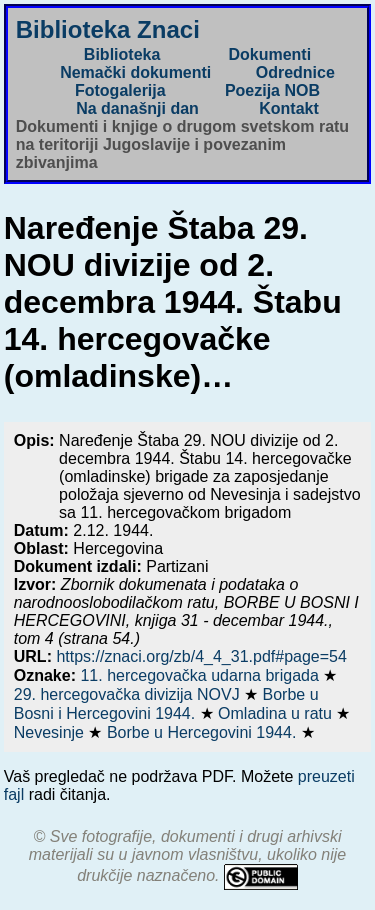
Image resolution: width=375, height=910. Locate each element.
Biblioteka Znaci (108, 29)
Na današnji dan (137, 108)
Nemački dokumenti (135, 72)
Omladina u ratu (277, 713)
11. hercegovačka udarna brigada (201, 675)
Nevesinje (51, 732)
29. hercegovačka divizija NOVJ (129, 694)
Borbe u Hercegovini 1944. (204, 732)
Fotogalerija (120, 90)
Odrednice (295, 72)
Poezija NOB (272, 90)
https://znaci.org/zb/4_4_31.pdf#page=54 (201, 656)
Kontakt (289, 108)
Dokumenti (269, 54)
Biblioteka (122, 54)
